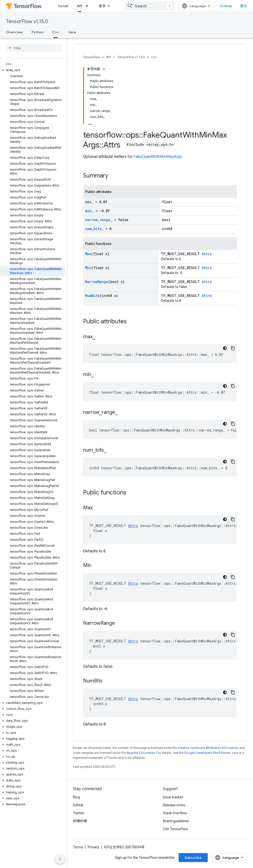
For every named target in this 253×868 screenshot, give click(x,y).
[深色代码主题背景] (225, 348)
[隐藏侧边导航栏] (60, 859)
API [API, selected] (80, 6)
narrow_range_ (99, 220)
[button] (32, 70)
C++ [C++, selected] (56, 32)
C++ (154, 57)
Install (63, 6)
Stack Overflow (175, 813)
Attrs (207, 254)
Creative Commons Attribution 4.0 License (208, 748)
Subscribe (193, 858)
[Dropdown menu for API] (88, 6)
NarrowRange (97, 282)
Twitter (79, 813)
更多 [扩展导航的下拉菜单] (102, 6)
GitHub (226, 6)
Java (72, 32)
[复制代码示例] (233, 348)
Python (37, 32)
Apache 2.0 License (141, 753)
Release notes (174, 805)
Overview (14, 32)
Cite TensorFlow (176, 829)
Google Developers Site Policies (207, 753)
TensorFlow (91, 57)
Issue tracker (173, 797)
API (109, 57)
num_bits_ (94, 229)
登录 (244, 6)
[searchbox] (33, 48)
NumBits (92, 296)
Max (88, 254)
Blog (76, 797)
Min (88, 268)
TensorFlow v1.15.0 (27, 22)
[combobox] (150, 6)
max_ (89, 202)
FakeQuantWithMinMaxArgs (158, 157)
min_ (89, 211)
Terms (78, 847)
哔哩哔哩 (80, 821)
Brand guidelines (176, 821)
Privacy (94, 847)
